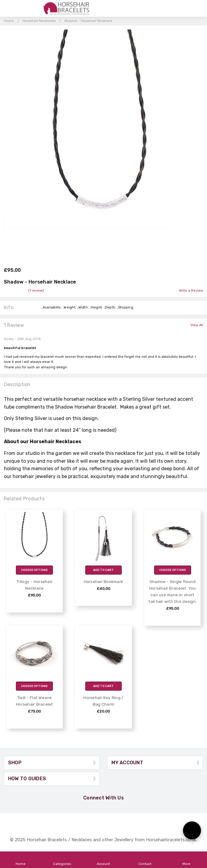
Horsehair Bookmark (104, 581)
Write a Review (191, 291)
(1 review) (36, 291)
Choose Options (34, 570)
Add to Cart (104, 570)
